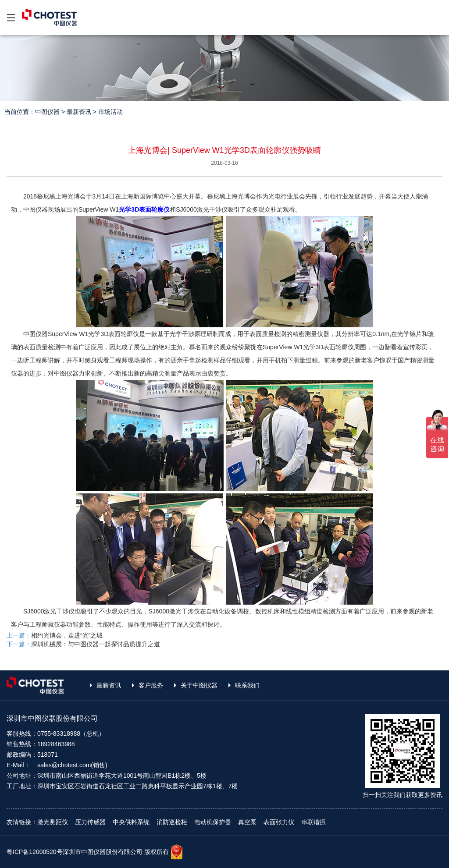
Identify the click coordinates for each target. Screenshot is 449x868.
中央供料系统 (131, 822)
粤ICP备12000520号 (35, 852)
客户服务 (151, 685)
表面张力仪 (279, 822)
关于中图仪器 (199, 685)
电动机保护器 (213, 822)
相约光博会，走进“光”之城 (67, 635)
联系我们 (247, 685)
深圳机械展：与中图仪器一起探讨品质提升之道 (96, 644)
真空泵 (247, 822)
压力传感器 (90, 822)
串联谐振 (314, 822)
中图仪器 (47, 112)
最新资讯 (79, 112)
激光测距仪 (53, 822)
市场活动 (110, 112)
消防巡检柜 (172, 822)
